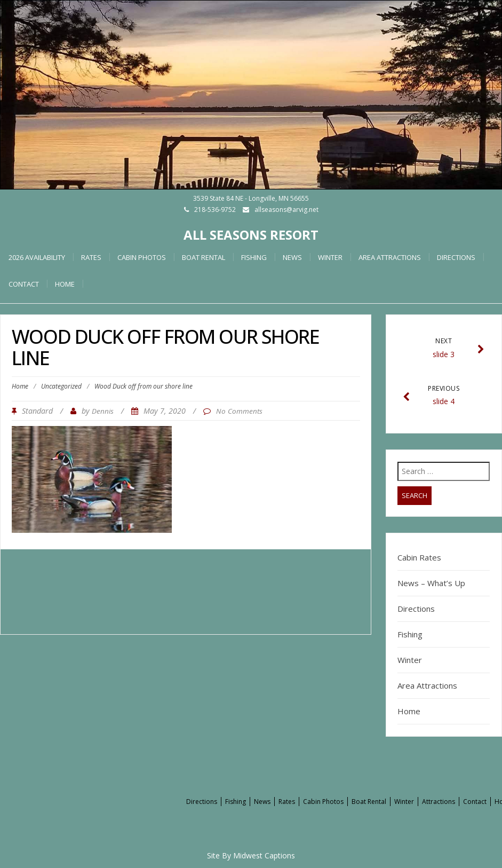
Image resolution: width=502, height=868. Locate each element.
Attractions (439, 802)
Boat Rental (204, 257)
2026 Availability (37, 257)
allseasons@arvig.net (286, 210)
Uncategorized (61, 386)
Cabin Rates (419, 557)
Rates (91, 257)
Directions (456, 257)
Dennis (103, 411)
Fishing (254, 257)
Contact (24, 284)
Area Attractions (390, 257)
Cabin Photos (142, 257)
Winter (330, 257)
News (292, 257)
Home (20, 386)
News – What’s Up (431, 583)
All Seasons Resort (251, 235)
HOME (65, 284)
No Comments (239, 411)
